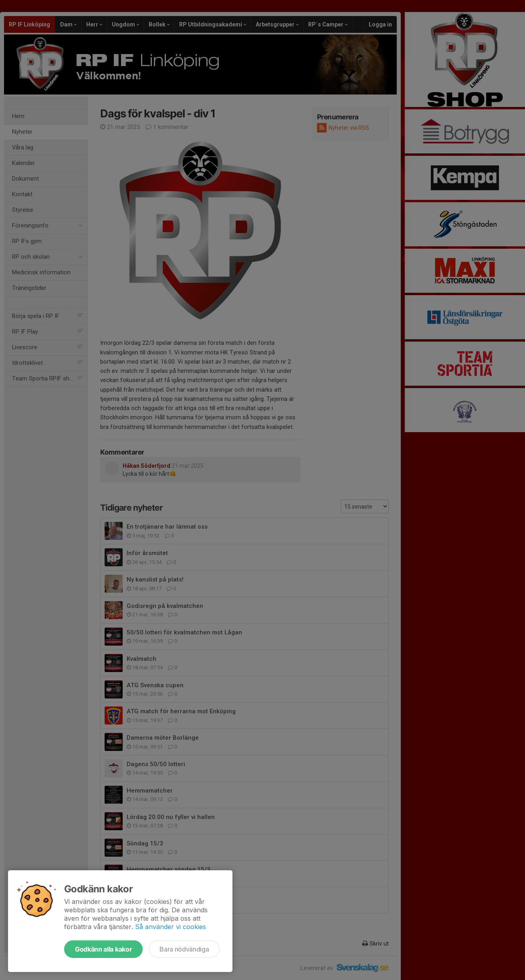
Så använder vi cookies (171, 927)
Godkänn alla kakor (103, 949)
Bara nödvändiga (184, 949)
